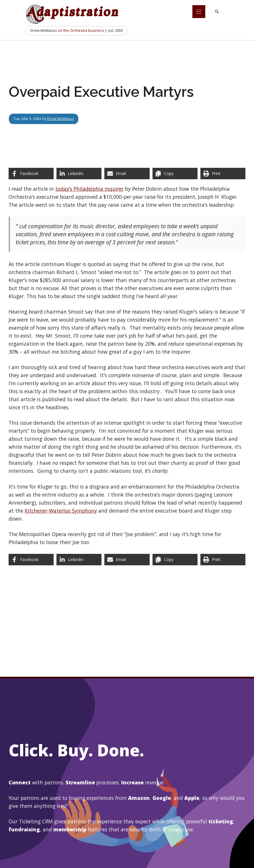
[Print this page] (223, 174)
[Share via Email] (127, 174)
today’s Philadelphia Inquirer (89, 189)
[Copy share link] (175, 174)
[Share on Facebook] (31, 174)
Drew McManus (61, 119)
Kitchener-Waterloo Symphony (61, 511)
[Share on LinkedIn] (79, 174)
